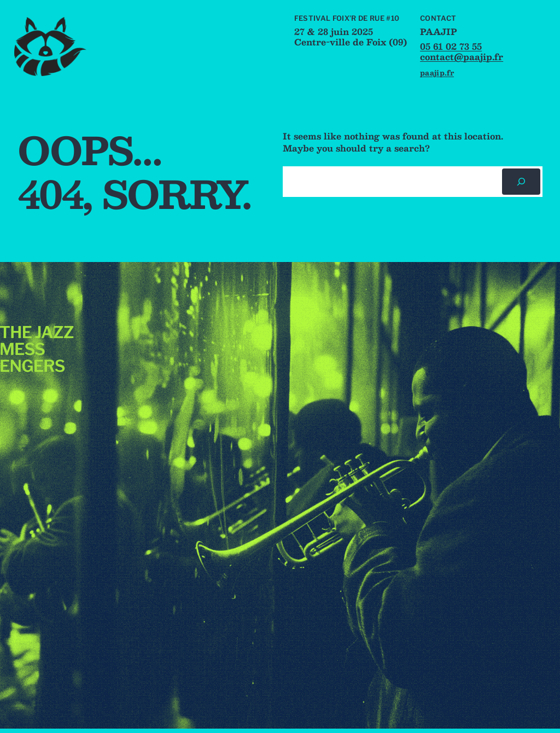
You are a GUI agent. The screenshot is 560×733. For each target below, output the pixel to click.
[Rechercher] (521, 182)
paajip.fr (437, 72)
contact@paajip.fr (462, 57)
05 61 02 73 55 (451, 46)
